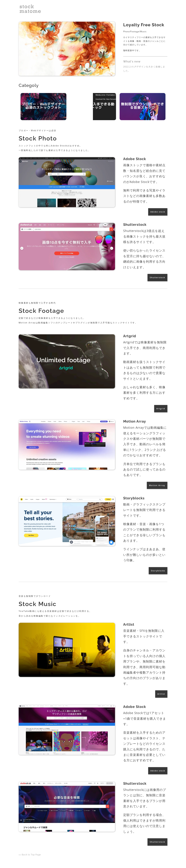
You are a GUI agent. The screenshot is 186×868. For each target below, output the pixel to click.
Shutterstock (157, 277)
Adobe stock (158, 212)
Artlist (161, 694)
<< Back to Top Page (30, 855)
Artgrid (161, 408)
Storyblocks (158, 571)
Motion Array (157, 485)
